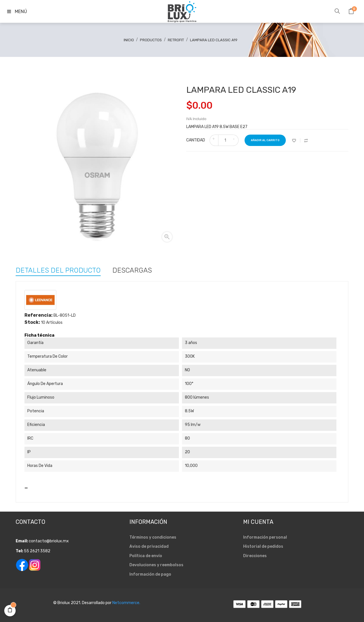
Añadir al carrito (265, 140)
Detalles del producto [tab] (58, 270)
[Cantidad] (225, 140)
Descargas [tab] (132, 270)
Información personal (265, 537)
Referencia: (39, 315)
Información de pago (150, 574)
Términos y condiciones (153, 537)
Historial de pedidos (263, 546)
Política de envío (146, 556)
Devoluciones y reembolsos (156, 565)
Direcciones (255, 556)
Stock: (32, 322)
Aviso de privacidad (149, 546)
